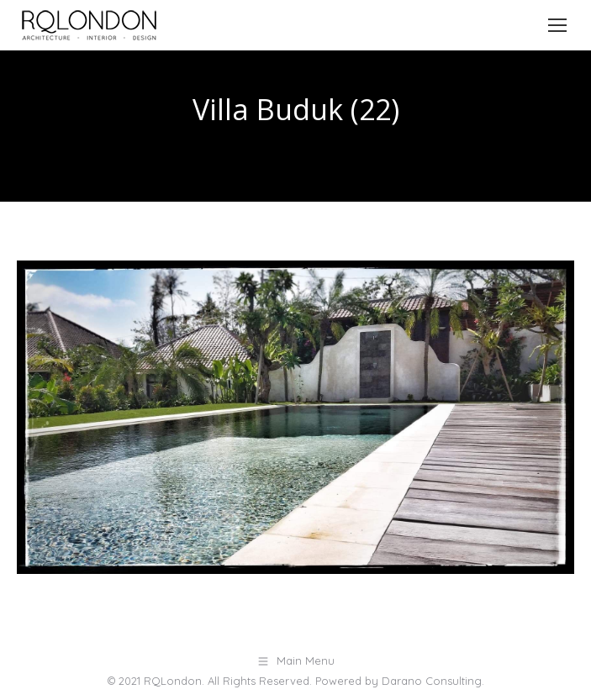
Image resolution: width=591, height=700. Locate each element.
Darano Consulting (432, 681)
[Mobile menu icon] (557, 25)
